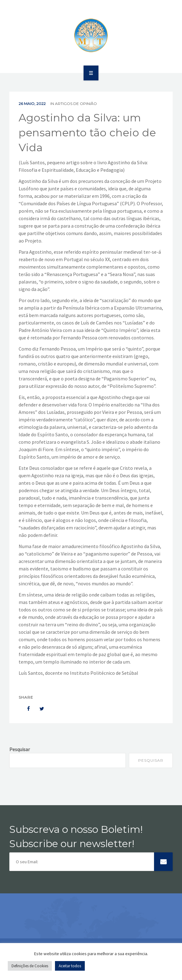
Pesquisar (20, 749)
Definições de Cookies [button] (30, 966)
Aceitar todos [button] (70, 966)
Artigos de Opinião (76, 104)
